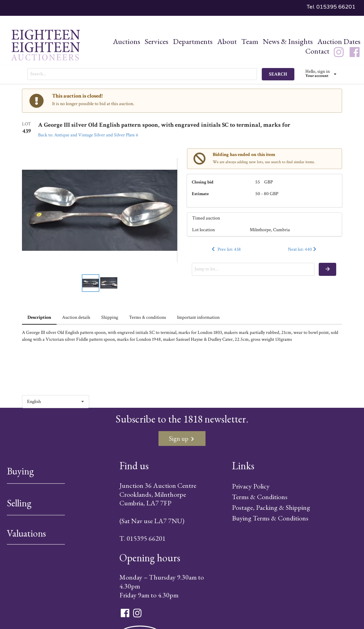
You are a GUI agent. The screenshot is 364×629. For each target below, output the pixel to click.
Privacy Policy (251, 486)
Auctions (127, 41)
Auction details (76, 317)
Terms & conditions (148, 317)
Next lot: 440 (303, 249)
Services (157, 41)
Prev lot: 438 (226, 249)
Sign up (181, 439)
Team (250, 41)
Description (39, 317)
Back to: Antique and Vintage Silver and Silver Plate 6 (88, 135)
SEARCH (278, 74)
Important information (198, 317)
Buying (20, 471)
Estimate (200, 194)
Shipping (110, 317)
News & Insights (288, 41)
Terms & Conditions (260, 497)
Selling (19, 503)
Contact (317, 51)
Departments (193, 41)
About (227, 41)
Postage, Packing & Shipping (271, 507)
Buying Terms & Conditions (270, 518)
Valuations (26, 533)
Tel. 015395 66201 (331, 7)
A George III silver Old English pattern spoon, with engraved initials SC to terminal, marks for (164, 125)
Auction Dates (339, 41)
